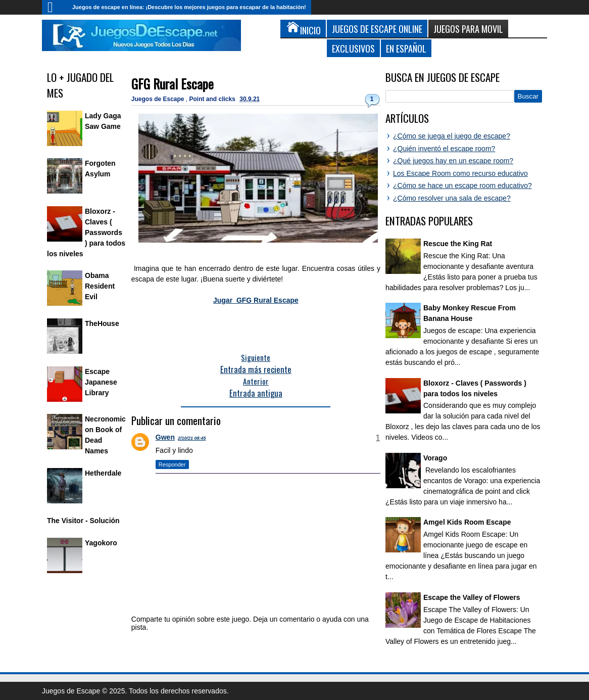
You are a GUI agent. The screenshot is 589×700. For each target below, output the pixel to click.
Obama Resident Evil (100, 286)
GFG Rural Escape (173, 84)
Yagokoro (101, 543)
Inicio (55, 7)
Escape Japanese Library (101, 382)
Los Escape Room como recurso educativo (460, 173)
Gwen (165, 437)
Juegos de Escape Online (377, 29)
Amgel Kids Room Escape (467, 522)
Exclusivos (353, 48)
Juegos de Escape (159, 99)
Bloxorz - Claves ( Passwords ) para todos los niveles (86, 232)
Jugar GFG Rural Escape (256, 300)
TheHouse (102, 323)
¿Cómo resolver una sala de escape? (452, 198)
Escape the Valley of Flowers (472, 597)
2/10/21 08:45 (192, 438)
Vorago (435, 458)
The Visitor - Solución (83, 521)
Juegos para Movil (468, 29)
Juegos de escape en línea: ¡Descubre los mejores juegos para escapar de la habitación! (189, 7)
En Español (406, 48)
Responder (172, 464)
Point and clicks (213, 99)
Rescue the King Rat (458, 244)
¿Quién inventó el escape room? (444, 149)
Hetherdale (103, 473)
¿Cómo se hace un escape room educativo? (462, 185)
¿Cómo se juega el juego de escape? (452, 136)
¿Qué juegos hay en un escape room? (453, 161)
